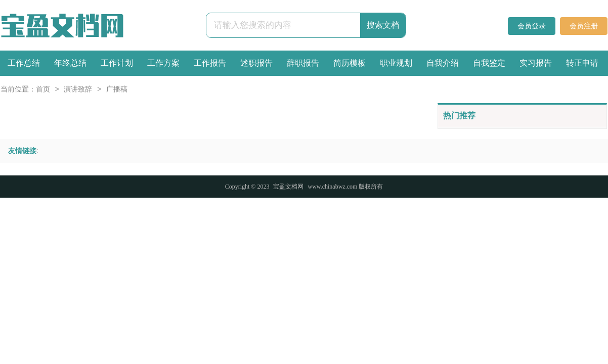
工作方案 (163, 63)
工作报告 (210, 63)
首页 (43, 90)
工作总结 (24, 63)
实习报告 (536, 63)
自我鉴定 (489, 63)
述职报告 (256, 63)
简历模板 (350, 63)
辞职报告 (303, 63)
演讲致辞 (78, 90)
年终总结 (70, 63)
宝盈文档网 (288, 187)
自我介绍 (443, 63)
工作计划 (117, 63)
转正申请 (582, 63)
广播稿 (117, 90)
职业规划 (396, 63)
